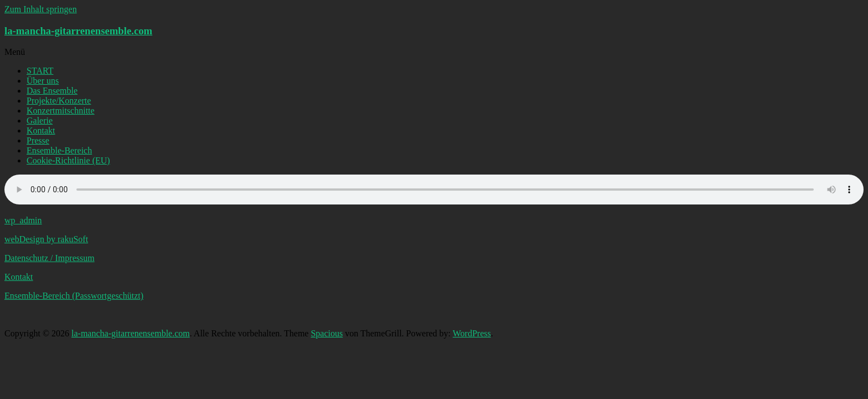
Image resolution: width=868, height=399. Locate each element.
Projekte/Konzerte (59, 101)
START (40, 71)
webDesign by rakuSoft (46, 239)
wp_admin (23, 220)
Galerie (40, 121)
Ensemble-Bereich (59, 150)
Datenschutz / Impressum (50, 258)
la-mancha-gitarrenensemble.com (78, 31)
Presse (38, 140)
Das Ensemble (52, 91)
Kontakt (41, 131)
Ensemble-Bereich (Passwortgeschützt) (74, 296)
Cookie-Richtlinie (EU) (68, 160)
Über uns (43, 81)
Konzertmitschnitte (61, 111)
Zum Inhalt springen (41, 9)
